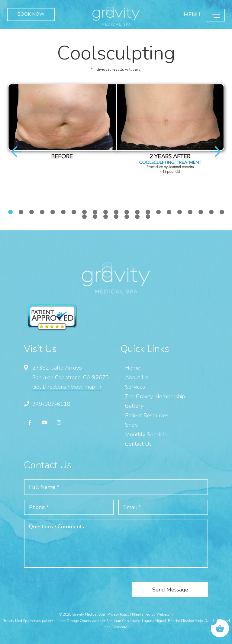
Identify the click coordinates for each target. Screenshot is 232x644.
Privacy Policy (118, 614)
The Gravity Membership (155, 396)
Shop (131, 425)
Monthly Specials (146, 434)
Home (133, 368)
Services (135, 387)
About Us (137, 377)
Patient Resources (147, 415)
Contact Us (138, 444)
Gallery (134, 406)
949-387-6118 (51, 404)
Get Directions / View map (67, 387)
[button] (215, 152)
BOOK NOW (31, 15)
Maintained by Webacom (152, 614)
